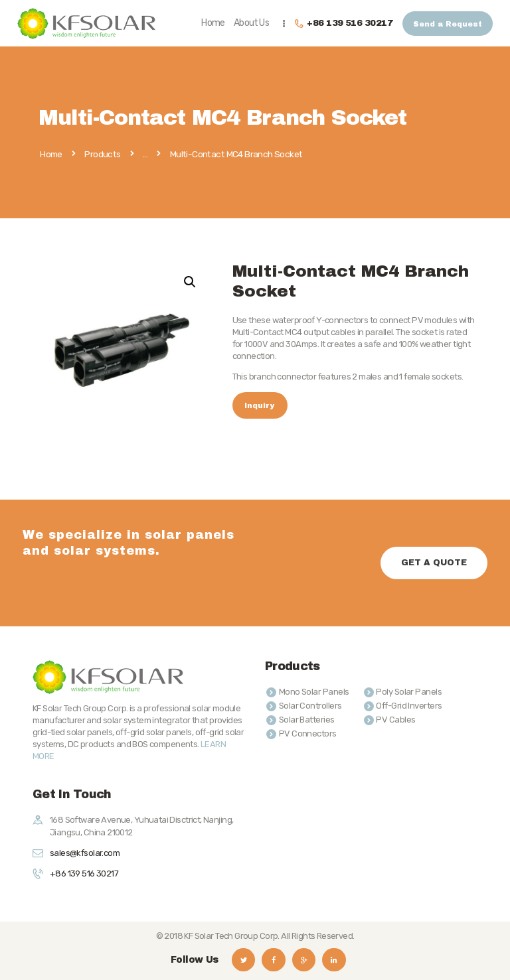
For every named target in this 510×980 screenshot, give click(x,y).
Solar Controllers (310, 706)
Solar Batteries (307, 720)
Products (102, 154)
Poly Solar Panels (409, 692)
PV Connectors (308, 734)
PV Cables (395, 720)
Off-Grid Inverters (409, 706)
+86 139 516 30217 (84, 874)
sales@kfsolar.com (85, 853)
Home (51, 155)
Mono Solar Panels (314, 692)
